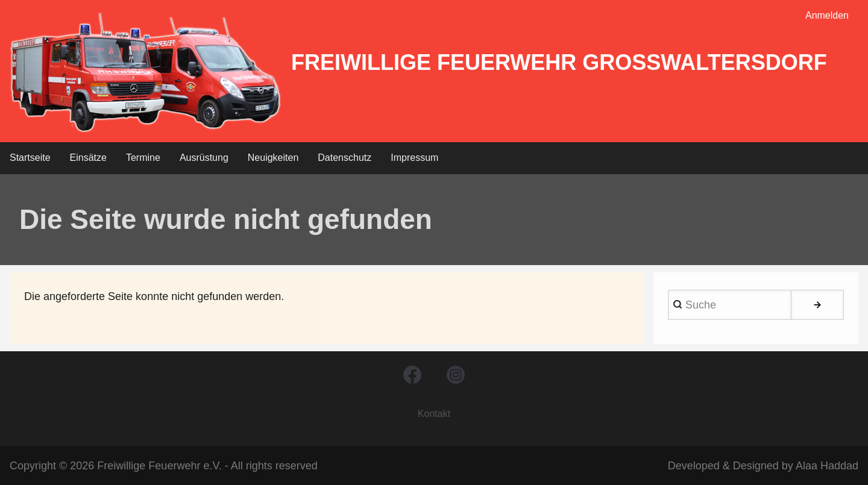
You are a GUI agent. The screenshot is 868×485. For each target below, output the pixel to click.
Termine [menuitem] (143, 158)
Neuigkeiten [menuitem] (273, 158)
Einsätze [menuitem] (88, 158)
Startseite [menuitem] (30, 158)
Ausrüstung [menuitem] (204, 158)
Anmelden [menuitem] (827, 15)
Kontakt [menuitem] (434, 414)
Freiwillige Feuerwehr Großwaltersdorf (559, 62)
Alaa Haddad (827, 466)
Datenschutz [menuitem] (344, 158)
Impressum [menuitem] (414, 158)
